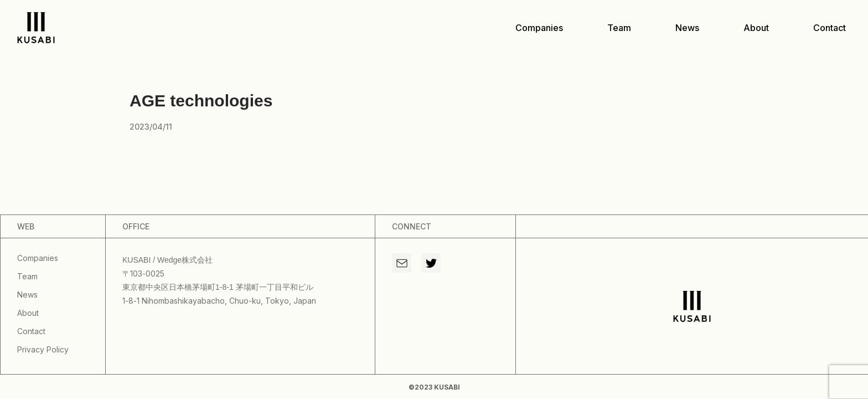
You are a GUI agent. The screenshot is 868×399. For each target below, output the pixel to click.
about (756, 28)
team (619, 28)
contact (830, 28)
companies (539, 28)
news (687, 28)
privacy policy (43, 349)
